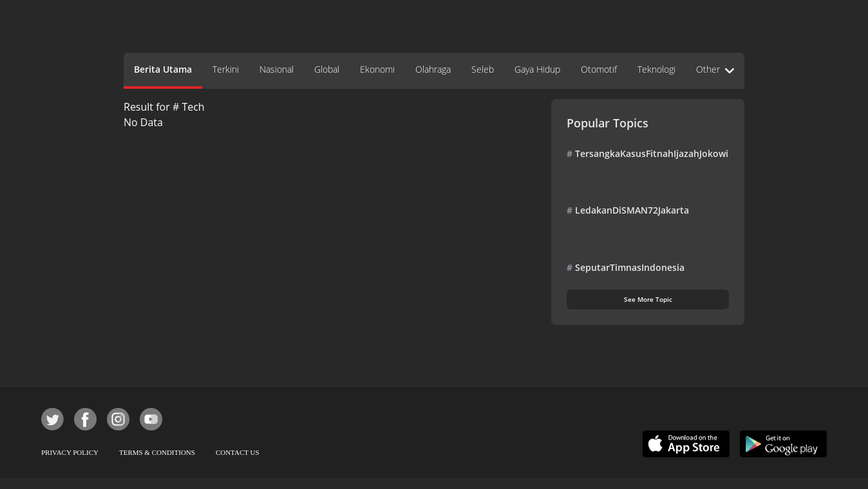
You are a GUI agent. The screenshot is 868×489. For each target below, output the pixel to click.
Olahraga (433, 69)
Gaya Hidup (537, 69)
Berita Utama (163, 69)
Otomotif (599, 69)
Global (327, 69)
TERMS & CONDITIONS (157, 452)
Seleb (483, 69)
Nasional (277, 69)
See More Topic (648, 299)
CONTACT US (238, 452)
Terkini (226, 69)
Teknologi (656, 69)
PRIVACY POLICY (70, 452)
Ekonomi (377, 69)
